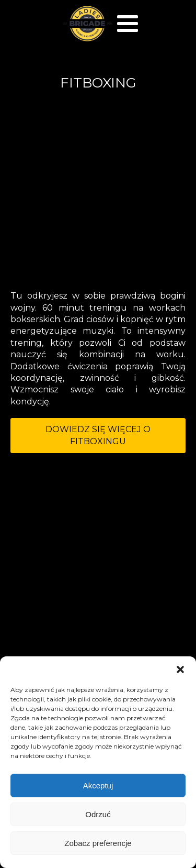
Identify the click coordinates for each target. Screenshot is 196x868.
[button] (180, 669)
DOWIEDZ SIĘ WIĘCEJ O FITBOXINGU (98, 435)
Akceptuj (98, 785)
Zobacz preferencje (98, 843)
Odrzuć (98, 814)
